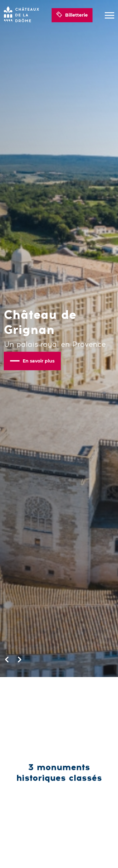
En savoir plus (32, 361)
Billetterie (72, 15)
